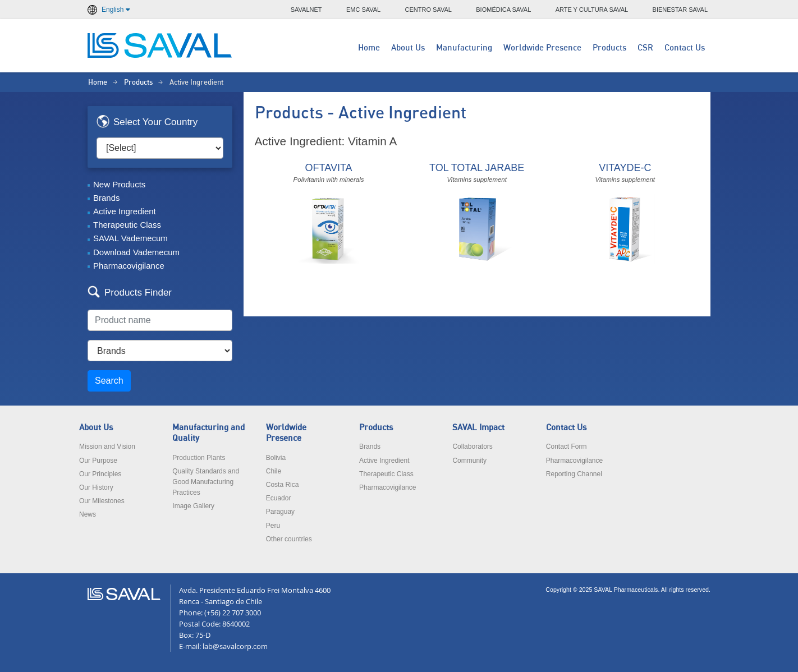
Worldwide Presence (542, 48)
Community (469, 461)
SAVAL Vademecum (130, 238)
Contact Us (685, 48)
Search (109, 381)
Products (609, 48)
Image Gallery (193, 506)
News (88, 514)
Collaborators (472, 447)
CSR (645, 48)
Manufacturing (464, 48)
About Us (408, 48)
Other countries (289, 539)
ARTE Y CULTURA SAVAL (592, 10)
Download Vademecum (136, 252)
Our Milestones (102, 501)
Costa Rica (283, 485)
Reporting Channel (574, 474)
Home (369, 48)
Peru (273, 526)
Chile (274, 471)
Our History (96, 487)
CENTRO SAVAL (428, 10)
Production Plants (199, 458)
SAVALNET (306, 10)
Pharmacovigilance (129, 266)
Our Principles (100, 474)
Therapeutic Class (127, 225)
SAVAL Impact (478, 428)
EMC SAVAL (363, 10)
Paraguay (280, 512)
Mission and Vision (107, 447)
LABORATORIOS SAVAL (160, 45)
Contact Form (567, 447)
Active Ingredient (125, 211)
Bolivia (276, 458)
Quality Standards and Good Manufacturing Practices (206, 482)
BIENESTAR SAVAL (680, 10)
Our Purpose (98, 461)
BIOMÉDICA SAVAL (503, 10)
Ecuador (279, 498)
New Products (119, 184)
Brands (107, 198)
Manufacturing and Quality (208, 433)
